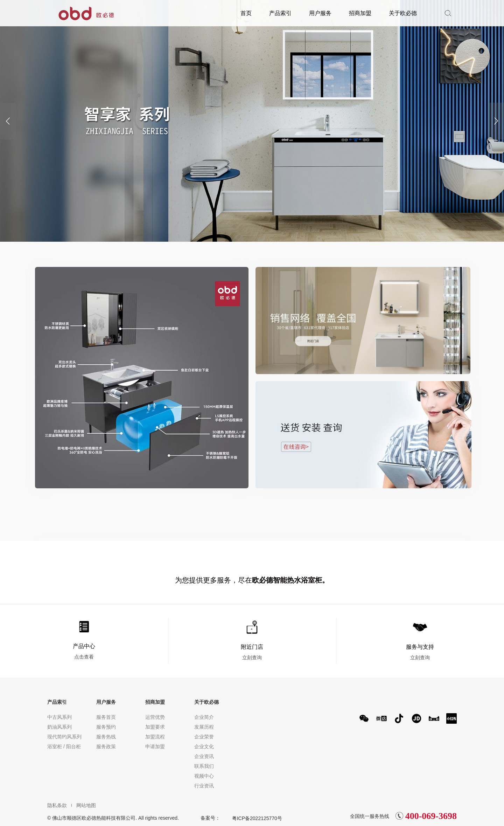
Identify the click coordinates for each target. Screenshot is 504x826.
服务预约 (106, 727)
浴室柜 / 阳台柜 (64, 746)
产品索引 (280, 13)
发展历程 (204, 727)
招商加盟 (360, 13)
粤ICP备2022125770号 (257, 818)
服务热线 (106, 737)
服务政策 (106, 746)
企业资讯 (204, 756)
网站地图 (84, 805)
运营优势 (155, 717)
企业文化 (204, 746)
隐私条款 (57, 805)
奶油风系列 (59, 727)
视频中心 (204, 776)
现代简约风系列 (64, 737)
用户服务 (320, 13)
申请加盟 (155, 746)
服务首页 (106, 717)
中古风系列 (59, 717)
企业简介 (204, 717)
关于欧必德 (403, 13)
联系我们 (204, 766)
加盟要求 (155, 727)
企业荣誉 (204, 737)
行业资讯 (204, 786)
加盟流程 (155, 737)
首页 (246, 13)
